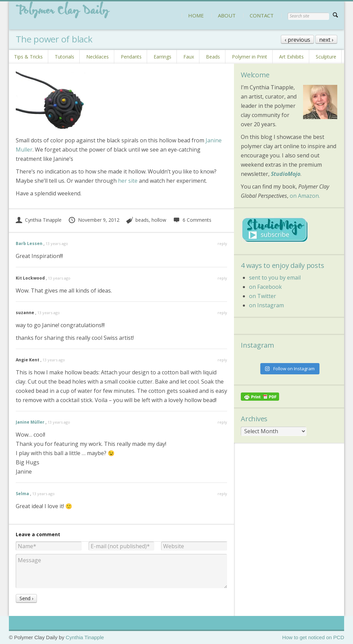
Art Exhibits (291, 57)
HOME (196, 15)
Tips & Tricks (28, 57)
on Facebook (265, 287)
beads (142, 220)
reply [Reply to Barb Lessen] (222, 243)
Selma (22, 494)
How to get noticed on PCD (313, 637)
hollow (159, 220)
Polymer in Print (250, 57)
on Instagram (266, 305)
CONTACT (262, 15)
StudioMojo (286, 174)
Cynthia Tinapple (39, 220)
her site (128, 181)
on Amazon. (305, 196)
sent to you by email (275, 278)
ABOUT (227, 15)
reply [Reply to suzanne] (222, 313)
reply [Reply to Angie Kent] (222, 360)
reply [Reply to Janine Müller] (222, 422)
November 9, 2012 (94, 220)
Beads (213, 57)
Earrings (162, 57)
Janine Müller (30, 422)
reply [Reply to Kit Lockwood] (222, 278)
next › (326, 40)
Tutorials (64, 57)
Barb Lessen (29, 243)
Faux (189, 57)
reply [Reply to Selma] (222, 494)
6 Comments (192, 220)
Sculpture (326, 57)
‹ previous (297, 40)
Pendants (131, 57)
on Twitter (263, 296)
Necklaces (97, 57)
